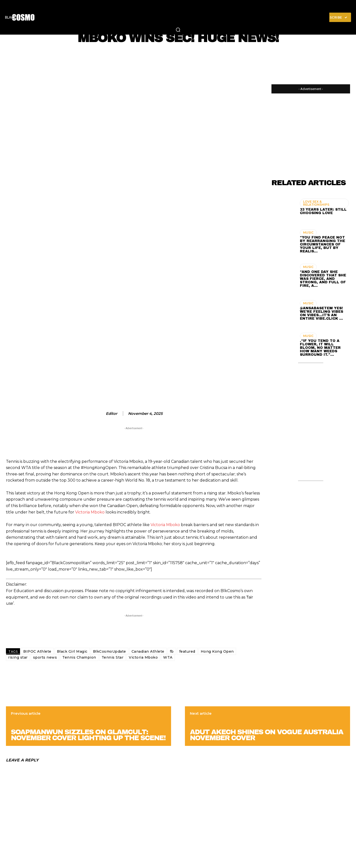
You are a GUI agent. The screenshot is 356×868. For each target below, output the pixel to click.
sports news (45, 657)
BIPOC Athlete (37, 651)
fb (172, 651)
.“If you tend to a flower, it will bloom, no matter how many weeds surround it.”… (320, 348)
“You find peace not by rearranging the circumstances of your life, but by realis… (323, 244)
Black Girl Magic (72, 651)
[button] (178, 30)
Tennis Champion (79, 657)
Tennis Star (113, 657)
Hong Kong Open (217, 651)
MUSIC (308, 233)
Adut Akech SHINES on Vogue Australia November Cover (267, 735)
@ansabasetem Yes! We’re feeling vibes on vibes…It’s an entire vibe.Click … (322, 313)
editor (111, 414)
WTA (168, 657)
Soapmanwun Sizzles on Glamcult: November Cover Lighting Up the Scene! (88, 735)
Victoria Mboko (90, 512)
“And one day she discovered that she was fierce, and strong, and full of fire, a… (323, 279)
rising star (18, 657)
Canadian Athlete (148, 651)
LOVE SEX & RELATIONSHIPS (316, 203)
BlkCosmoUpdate (110, 651)
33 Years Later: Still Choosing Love (323, 211)
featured (187, 651)
